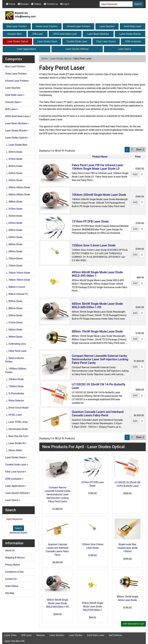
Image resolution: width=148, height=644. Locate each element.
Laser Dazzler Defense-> (18, 493)
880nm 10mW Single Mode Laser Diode (97, 331)
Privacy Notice (13, 565)
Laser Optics (125, 49)
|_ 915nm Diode (14, 323)
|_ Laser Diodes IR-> (16, 443)
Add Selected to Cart (133, 624)
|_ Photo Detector (15, 401)
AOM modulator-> (14, 479)
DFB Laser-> (11, 109)
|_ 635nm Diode (14, 223)
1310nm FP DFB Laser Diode (90, 221)
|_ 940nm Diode (14, 330)
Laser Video (11, 635)
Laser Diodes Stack (47, 41)
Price (138, 157)
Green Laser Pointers (47, 26)
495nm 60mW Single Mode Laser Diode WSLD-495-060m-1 (92, 606)
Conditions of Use (14, 572)
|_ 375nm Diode (14, 159)
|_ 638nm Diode (14, 230)
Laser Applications (26, 49)
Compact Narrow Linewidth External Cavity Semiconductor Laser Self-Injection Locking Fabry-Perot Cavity (100, 359)
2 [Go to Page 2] (132, 150)
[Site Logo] (74, 15)
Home (10, 4)
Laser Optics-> (13, 500)
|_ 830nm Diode (14, 301)
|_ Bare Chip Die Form (17, 436)
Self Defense (115, 635)
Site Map (10, 593)
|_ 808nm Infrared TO (16, 294)
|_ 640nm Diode (14, 237)
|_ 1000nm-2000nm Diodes (16, 370)
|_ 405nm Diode (14, 166)
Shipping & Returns (15, 558)
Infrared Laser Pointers (78, 26)
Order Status (12, 586)
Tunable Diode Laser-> (17, 465)
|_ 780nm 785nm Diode (18, 280)
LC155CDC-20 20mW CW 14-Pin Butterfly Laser (127, 484)
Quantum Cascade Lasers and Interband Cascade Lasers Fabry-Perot (98, 414)
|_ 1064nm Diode (14, 379)
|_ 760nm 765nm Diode (18, 273)
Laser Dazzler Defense (77, 49)
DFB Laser (38, 34)
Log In (65, 4)
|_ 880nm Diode (14, 308)
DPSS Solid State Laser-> (18, 116)
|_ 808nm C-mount (15, 287)
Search (138, 4)
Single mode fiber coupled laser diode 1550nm (128, 548)
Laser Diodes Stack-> (16, 457)
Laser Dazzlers (107, 26)
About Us (10, 550)
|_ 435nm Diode (14, 180)
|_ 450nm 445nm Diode (18, 187)
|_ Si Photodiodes (15, 393)
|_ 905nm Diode (14, 315)
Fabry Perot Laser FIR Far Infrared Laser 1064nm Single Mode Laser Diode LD (97, 167)
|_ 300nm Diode (14, 152)
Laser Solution (57, 635)
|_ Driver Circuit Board (17, 408)
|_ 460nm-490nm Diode (18, 195)
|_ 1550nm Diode (14, 386)
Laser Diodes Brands (130, 34)
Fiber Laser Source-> (16, 472)
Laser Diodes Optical (17, 41)
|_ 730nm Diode (14, 266)
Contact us (51, 4)
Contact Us (11, 579)
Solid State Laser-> (15, 95)
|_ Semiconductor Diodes (15, 360)
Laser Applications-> (16, 486)
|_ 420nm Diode (14, 173)
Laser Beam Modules (98, 34)
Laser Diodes (76, 635)
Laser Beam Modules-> (17, 123)
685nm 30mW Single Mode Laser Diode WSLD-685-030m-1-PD (97, 305)
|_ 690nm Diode (14, 251)
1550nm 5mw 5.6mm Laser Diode (94, 245)
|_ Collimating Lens (15, 344)
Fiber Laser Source (106, 41)
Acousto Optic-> (13, 102)
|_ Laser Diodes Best (16, 145)
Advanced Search (18, 533)
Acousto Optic (15, 34)
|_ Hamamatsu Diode (16, 429)
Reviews (23, 4)
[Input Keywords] (116, 4)
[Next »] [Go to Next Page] (140, 150)
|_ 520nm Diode (14, 216)
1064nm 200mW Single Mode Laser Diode (99, 195)
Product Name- (100, 157)
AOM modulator (133, 41)
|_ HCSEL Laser (14, 415)
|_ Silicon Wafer (14, 450)
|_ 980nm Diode (14, 337)
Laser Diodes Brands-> (17, 131)
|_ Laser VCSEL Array (16, 422)
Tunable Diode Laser (77, 41)
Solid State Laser (133, 26)
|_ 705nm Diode (14, 259)
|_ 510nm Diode (14, 209)
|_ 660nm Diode (14, 244)
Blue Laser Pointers (17, 26)
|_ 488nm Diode (14, 202)
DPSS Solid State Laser (65, 34)
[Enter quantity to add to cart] (142, 174)
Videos (36, 4)
